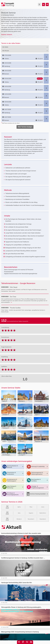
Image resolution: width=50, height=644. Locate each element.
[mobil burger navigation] (39, 4)
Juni (43, 507)
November (31, 519)
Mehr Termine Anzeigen (25, 127)
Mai (31, 507)
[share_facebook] (23, 642)
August (31, 513)
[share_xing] (19, 642)
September (43, 513)
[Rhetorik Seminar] (44, 4)
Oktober (19, 519)
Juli (19, 513)
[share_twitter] (27, 642)
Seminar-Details (7, 35)
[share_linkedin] (31, 642)
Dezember (43, 519)
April (19, 507)
